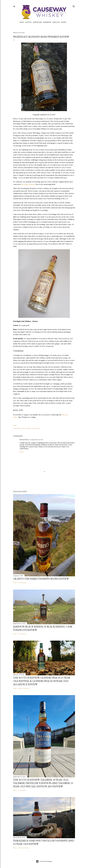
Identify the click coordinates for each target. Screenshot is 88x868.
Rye (33, 428)
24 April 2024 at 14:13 (36, 440)
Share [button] (15, 425)
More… (64, 22)
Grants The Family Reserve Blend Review (41, 579)
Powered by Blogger (44, 861)
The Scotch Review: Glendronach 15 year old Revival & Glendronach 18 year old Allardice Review (42, 681)
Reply (22, 452)
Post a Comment (24, 688)
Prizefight (28, 428)
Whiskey (38, 428)
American (37, 22)
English (56, 22)
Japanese (47, 22)
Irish (22, 22)
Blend (19, 428)
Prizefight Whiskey (28, 184)
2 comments (22, 583)
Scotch (29, 22)
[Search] (74, 6)
